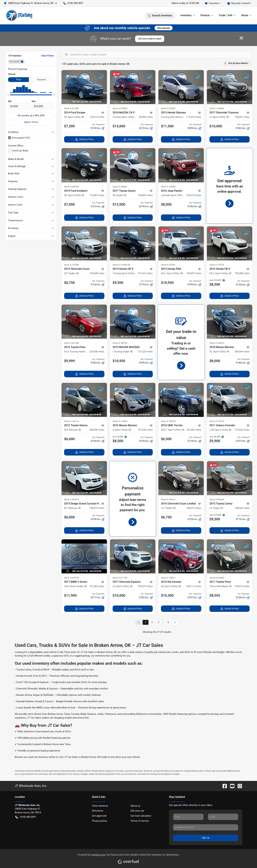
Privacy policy (99, 821)
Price (19, 80)
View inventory (100, 806)
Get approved (99, 816)
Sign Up (206, 838)
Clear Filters (48, 56)
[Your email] (206, 827)
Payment (41, 80)
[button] (32, 3)
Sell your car (137, 811)
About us (135, 806)
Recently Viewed (238, 3)
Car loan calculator (141, 816)
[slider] (8, 95)
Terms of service (140, 821)
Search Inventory (160, 16)
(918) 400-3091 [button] (73, 3)
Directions (98, 811)
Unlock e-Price (84, 139)
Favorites (212, 3)
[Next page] (175, 622)
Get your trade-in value (150, 39)
